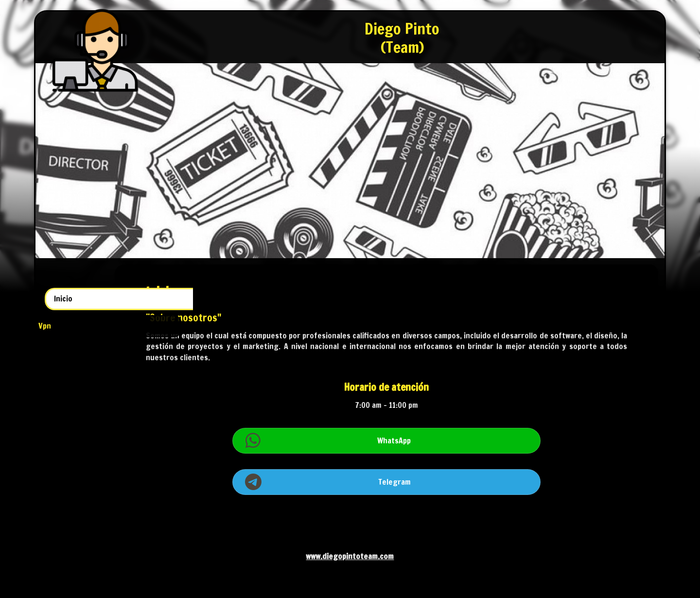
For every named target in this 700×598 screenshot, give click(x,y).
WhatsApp (432, 440)
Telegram (433, 482)
